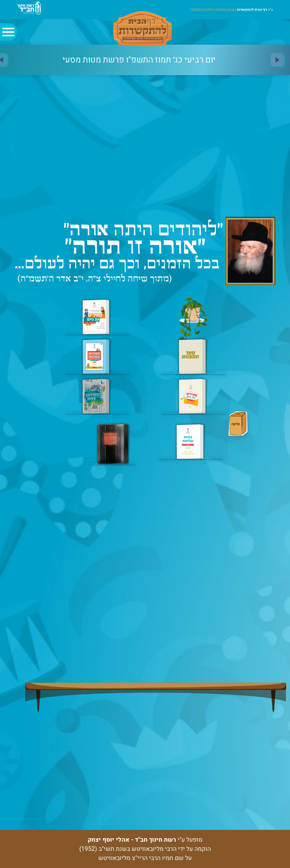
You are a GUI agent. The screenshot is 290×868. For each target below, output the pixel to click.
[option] (139, 60)
